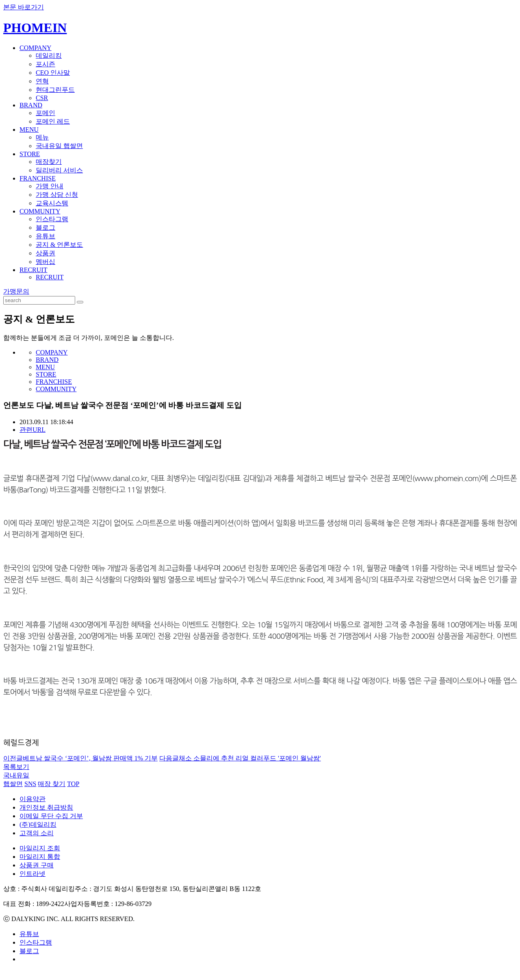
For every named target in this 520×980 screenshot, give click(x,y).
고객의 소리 (37, 833)
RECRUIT (33, 270)
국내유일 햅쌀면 (59, 146)
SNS (30, 784)
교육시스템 (52, 203)
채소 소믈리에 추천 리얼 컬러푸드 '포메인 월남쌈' (240, 758)
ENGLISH (506, 22)
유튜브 (45, 236)
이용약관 (32, 799)
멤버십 (45, 262)
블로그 (45, 228)
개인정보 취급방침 (46, 807)
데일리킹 (49, 56)
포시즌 (45, 64)
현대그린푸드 (55, 90)
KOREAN (480, 22)
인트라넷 (32, 874)
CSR (42, 98)
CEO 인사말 (53, 73)
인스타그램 (52, 219)
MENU (29, 130)
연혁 (42, 81)
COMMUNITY (40, 211)
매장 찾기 (52, 784)
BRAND (31, 105)
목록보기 (16, 767)
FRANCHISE (38, 178)
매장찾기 (49, 162)
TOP (73, 784)
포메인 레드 (53, 121)
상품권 (45, 253)
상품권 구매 (37, 865)
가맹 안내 (50, 186)
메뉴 (42, 137)
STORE (30, 154)
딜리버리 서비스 (59, 170)
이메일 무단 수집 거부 (51, 816)
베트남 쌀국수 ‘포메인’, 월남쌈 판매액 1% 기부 (80, 758)
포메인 (45, 113)
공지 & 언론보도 (59, 245)
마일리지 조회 (40, 848)
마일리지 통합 (40, 857)
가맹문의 (16, 291)
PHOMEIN (35, 28)
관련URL (32, 430)
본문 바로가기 (24, 7)
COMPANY (36, 48)
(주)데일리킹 (38, 824)
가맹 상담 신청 (57, 195)
